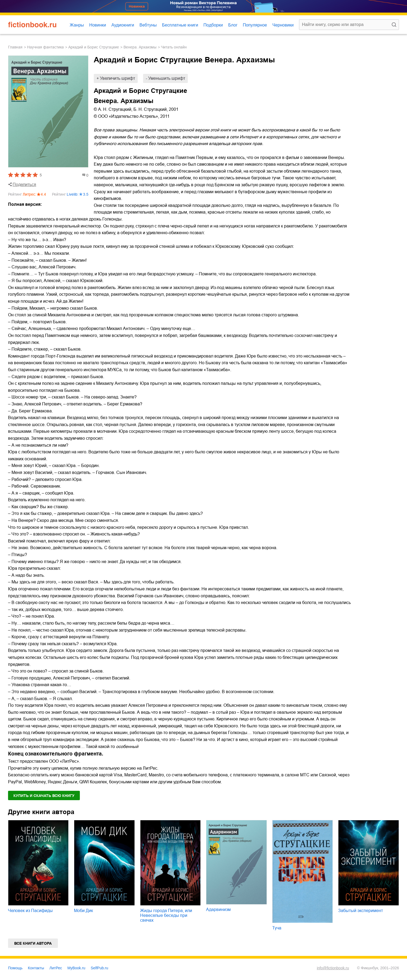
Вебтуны (148, 25)
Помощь (15, 968)
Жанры (77, 25)
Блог (233, 25)
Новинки (98, 25)
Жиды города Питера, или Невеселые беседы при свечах (166, 915)
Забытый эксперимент (361, 911)
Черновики (283, 25)
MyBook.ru (76, 968)
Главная (15, 47)
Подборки (213, 25)
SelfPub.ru (99, 968)
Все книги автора (33, 943)
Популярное (255, 25)
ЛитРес (56, 968)
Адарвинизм (218, 909)
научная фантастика (45, 47)
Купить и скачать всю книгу (44, 796)
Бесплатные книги (180, 25)
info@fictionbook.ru (333, 968)
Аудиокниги (123, 25)
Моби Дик (83, 911)
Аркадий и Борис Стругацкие (94, 47)
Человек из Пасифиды (30, 911)
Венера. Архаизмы (140, 47)
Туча (277, 928)
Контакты (36, 968)
